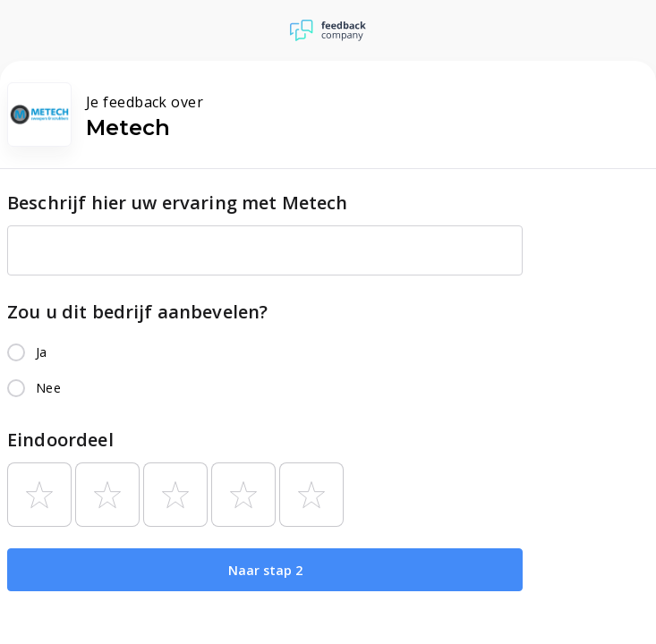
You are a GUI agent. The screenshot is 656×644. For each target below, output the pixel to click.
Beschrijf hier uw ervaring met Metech (178, 203)
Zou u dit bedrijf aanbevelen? (137, 312)
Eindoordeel (60, 440)
